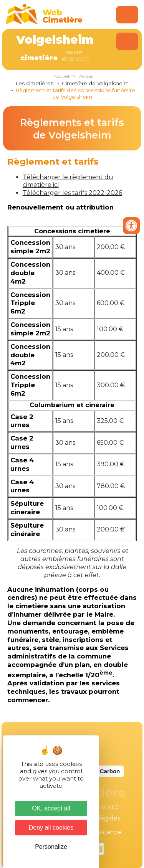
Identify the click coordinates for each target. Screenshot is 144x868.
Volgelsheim (75, 59)
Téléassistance (100, 832)
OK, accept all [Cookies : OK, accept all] (51, 808)
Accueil (61, 76)
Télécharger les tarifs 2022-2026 (72, 193)
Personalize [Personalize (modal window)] (51, 847)
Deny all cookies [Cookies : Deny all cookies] (51, 828)
